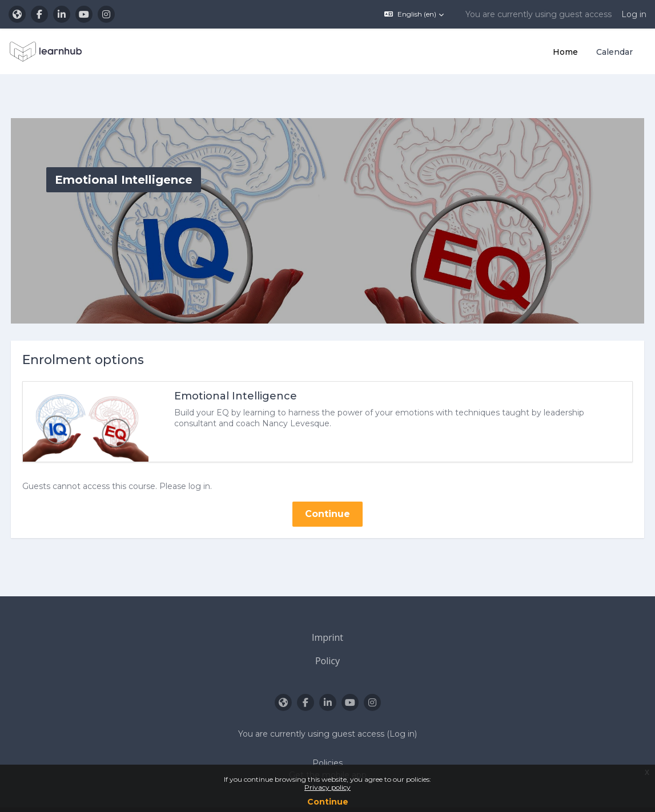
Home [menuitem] (565, 52)
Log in (634, 14)
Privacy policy (327, 787)
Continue (328, 802)
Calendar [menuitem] (614, 52)
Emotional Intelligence (257, 369)
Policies (327, 737)
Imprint (327, 611)
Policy (327, 634)
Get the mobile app (328, 749)
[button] (414, 14)
